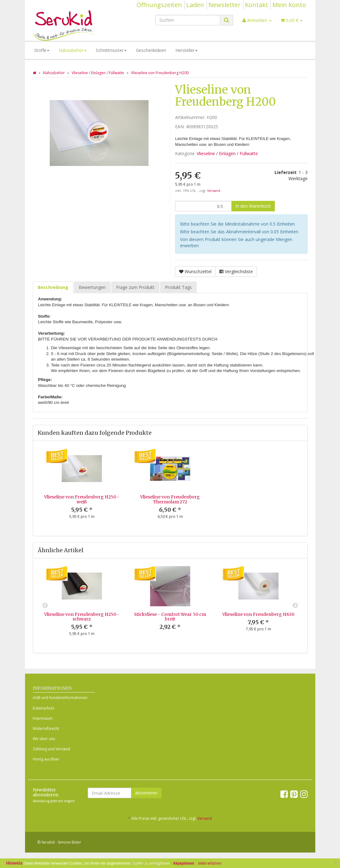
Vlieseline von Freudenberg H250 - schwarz (82, 617)
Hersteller (187, 50)
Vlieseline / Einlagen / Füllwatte (227, 153)
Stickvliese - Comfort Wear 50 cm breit (170, 617)
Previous (45, 606)
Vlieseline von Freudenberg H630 (258, 614)
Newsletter (225, 5)
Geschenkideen (151, 50)
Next (295, 606)
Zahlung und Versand (51, 749)
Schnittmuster (111, 50)
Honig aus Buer (46, 759)
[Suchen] (188, 20)
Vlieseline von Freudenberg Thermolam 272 (170, 499)
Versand (214, 191)
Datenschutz (44, 708)
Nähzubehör (73, 50)
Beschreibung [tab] (53, 287)
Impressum (43, 718)
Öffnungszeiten (159, 5)
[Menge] (203, 206)
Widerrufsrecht (46, 728)
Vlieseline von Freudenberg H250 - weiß (82, 499)
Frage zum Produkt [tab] (135, 287)
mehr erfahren (210, 863)
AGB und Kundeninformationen (60, 698)
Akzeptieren (184, 863)
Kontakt (256, 5)
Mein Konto (289, 5)
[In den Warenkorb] (253, 206)
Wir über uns (44, 739)
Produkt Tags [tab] (178, 287)
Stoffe (42, 50)
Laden (195, 5)
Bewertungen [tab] (92, 287)
